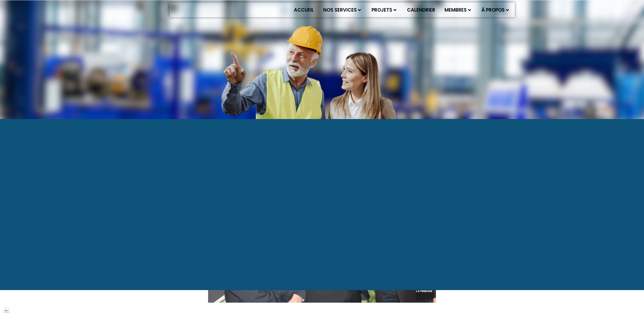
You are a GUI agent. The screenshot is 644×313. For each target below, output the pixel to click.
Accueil (304, 10)
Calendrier (421, 10)
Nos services (342, 10)
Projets (384, 10)
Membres (458, 10)
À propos (495, 10)
